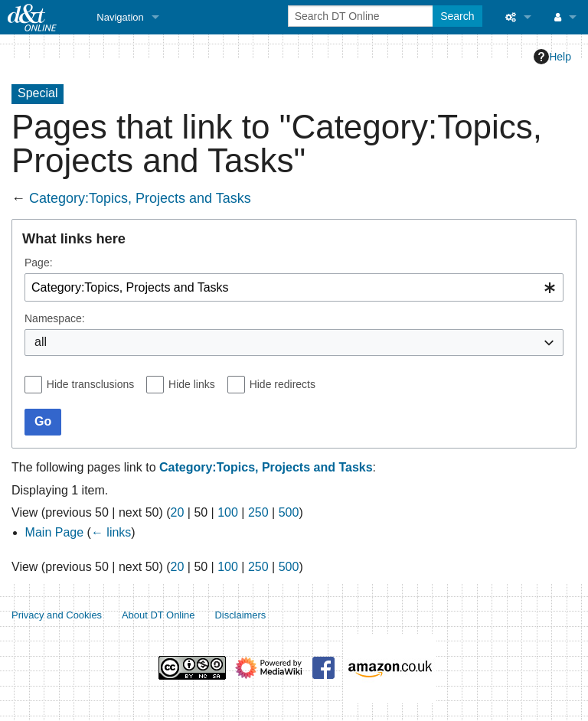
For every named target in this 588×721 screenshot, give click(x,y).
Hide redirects (283, 384)
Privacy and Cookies (57, 615)
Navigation (120, 17)
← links (111, 532)
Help (552, 57)
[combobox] (294, 287)
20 (178, 512)
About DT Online (158, 615)
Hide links (192, 384)
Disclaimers (240, 615)
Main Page (55, 532)
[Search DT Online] (362, 16)
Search (457, 16)
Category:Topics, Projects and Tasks (140, 198)
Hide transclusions (90, 384)
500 (289, 512)
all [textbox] (41, 342)
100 (228, 512)
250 (258, 512)
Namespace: (55, 318)
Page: (39, 263)
